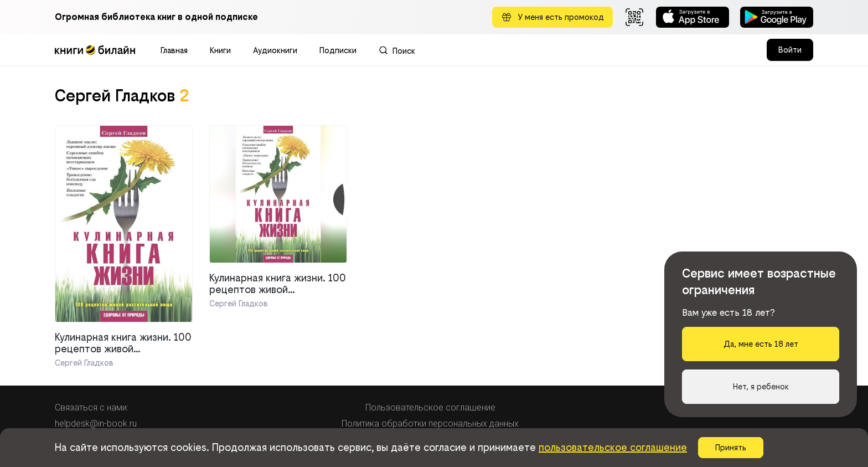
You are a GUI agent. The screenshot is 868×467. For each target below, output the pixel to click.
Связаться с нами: (92, 407)
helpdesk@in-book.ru (96, 424)
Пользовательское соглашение (430, 407)
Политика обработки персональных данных (430, 424)
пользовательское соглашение (613, 447)
